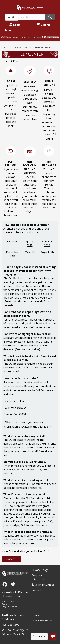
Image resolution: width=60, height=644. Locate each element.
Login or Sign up (43, 585)
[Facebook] (6, 584)
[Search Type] (12, 17)
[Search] (32, 17)
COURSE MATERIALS (20, 47)
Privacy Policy (40, 570)
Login (15, 25)
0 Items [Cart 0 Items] (43, 25)
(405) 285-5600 (10, 625)
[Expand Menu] (2, 30)
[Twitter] (13, 584)
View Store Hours (42, 621)
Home (4, 47)
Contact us (38, 590)
